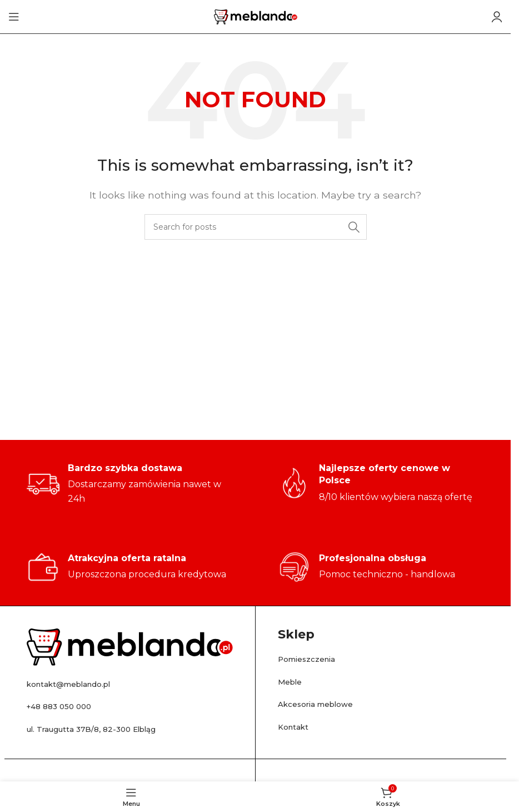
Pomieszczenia (312, 659)
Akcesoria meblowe (323, 704)
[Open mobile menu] (14, 17)
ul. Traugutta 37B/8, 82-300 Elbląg (103, 729)
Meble (292, 682)
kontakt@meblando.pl (78, 684)
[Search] (256, 227)
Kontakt (296, 727)
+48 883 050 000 (66, 706)
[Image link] (130, 647)
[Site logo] (256, 16)
